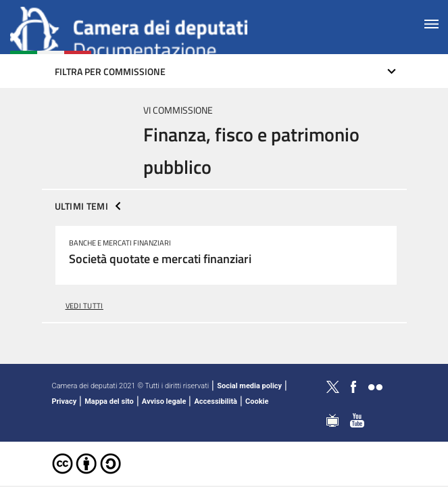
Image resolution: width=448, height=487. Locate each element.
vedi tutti (84, 306)
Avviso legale (164, 401)
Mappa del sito (109, 401)
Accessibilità (216, 401)
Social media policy (249, 386)
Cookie (257, 401)
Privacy (65, 401)
